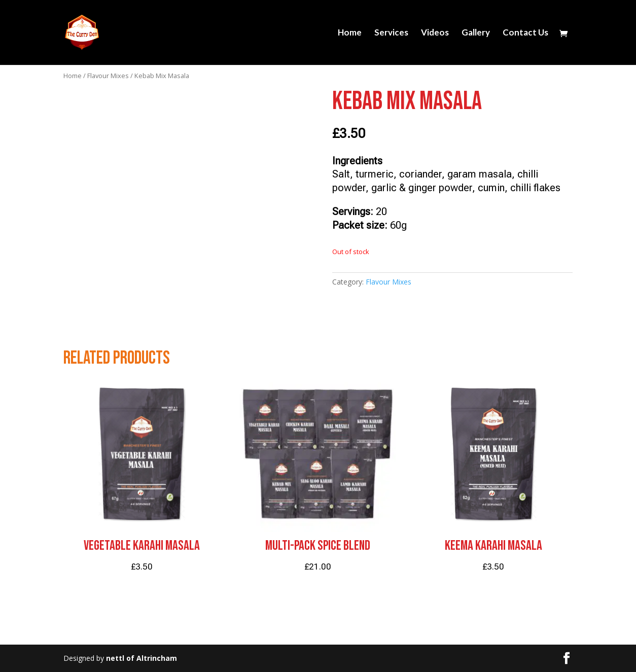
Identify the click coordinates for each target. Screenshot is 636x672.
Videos (435, 33)
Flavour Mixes (108, 76)
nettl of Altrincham (142, 658)
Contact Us (525, 33)
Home (350, 33)
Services (391, 33)
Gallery (476, 33)
